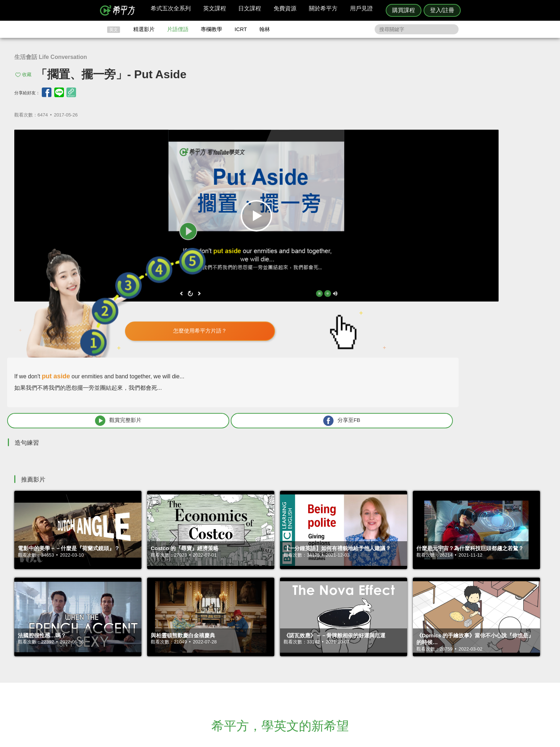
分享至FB (488, 242)
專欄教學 (211, 29)
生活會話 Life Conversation (51, 57)
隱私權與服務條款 (366, 654)
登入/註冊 (442, 10)
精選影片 (144, 29)
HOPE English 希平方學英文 (219, 611)
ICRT (241, 29)
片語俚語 (178, 29)
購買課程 (404, 10)
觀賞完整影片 (391, 242)
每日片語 (289, 667)
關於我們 (323, 667)
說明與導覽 (359, 660)
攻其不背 (289, 654)
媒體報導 (323, 673)
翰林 (265, 29)
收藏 (27, 74)
